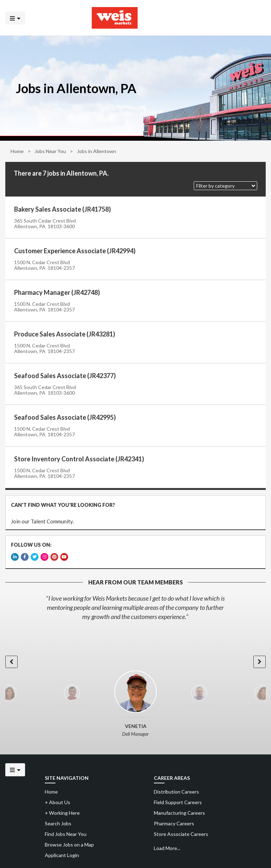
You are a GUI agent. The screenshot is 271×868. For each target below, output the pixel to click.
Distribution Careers (176, 792)
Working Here (62, 813)
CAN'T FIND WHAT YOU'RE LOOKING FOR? (63, 505)
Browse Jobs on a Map (69, 845)
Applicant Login (62, 855)
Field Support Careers (178, 802)
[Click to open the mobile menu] (15, 18)
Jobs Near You (50, 151)
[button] (225, 186)
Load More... (167, 848)
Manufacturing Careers (179, 813)
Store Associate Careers (181, 834)
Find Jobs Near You (66, 834)
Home (17, 151)
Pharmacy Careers (174, 823)
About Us (58, 802)
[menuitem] (208, 792)
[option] (135, 607)
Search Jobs (58, 823)
